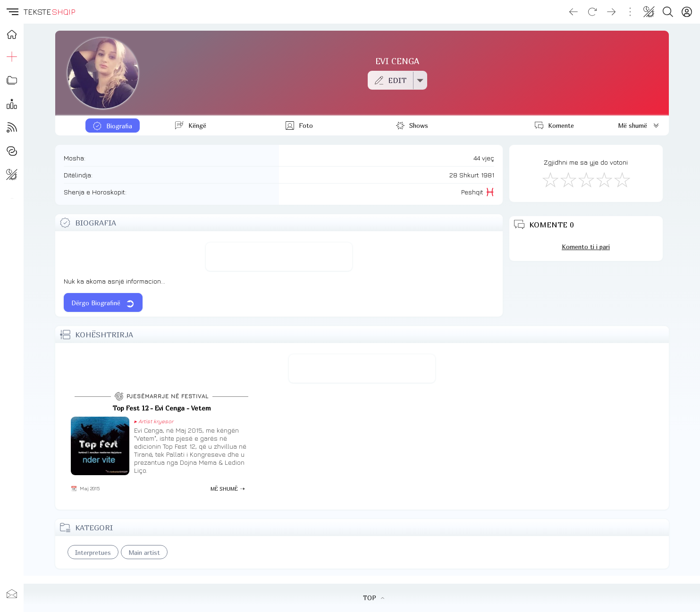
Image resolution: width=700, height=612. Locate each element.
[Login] (687, 12)
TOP (374, 598)
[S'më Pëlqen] (550, 179)
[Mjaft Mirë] (604, 179)
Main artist (144, 553)
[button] (12, 12)
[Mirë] (586, 179)
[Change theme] (649, 12)
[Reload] (592, 12)
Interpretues (93, 553)
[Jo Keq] (568, 179)
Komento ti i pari (586, 247)
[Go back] (573, 12)
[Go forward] (611, 12)
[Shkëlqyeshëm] (622, 179)
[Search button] (668, 12)
